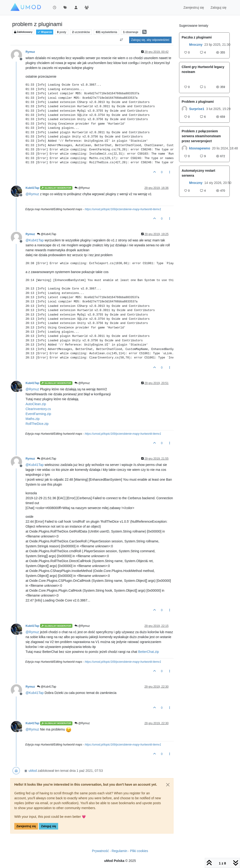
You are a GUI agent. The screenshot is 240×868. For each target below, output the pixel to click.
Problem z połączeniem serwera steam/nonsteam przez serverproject (201, 136)
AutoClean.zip (36, 404)
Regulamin (119, 851)
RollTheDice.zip (37, 424)
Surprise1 (197, 109)
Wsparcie (45, 32)
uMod (33, 771)
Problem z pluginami (198, 102)
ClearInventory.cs (38, 409)
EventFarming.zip (38, 414)
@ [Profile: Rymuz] (32, 194)
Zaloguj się (49, 826)
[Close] (168, 785)
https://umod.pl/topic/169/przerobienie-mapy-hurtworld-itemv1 (123, 209)
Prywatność (100, 851)
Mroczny (196, 45)
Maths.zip (33, 419)
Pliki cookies (139, 851)
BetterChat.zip (148, 652)
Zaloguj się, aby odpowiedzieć (150, 40)
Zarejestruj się (26, 826)
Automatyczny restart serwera (198, 173)
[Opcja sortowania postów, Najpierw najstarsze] (121, 40)
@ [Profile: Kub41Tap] (35, 240)
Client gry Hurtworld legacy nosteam (203, 69)
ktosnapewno (200, 148)
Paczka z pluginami (197, 37)
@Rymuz (82, 188)
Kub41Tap (32, 188)
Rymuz (30, 52)
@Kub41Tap (47, 234)
